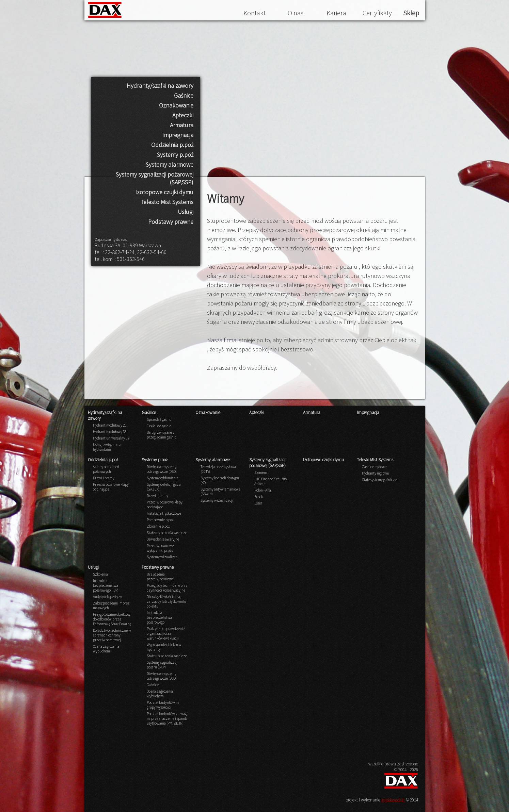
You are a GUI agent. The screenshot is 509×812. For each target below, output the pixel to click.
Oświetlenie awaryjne (163, 539)
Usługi (186, 212)
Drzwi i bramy (104, 478)
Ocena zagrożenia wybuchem (106, 649)
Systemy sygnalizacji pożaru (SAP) (163, 665)
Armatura (182, 125)
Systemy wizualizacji (163, 557)
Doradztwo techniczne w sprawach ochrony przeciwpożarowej (112, 635)
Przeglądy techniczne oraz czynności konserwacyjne (167, 588)
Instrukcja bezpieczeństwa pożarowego (159, 617)
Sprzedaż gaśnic (159, 419)
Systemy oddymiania (163, 478)
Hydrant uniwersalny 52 (111, 438)
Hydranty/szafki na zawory (160, 86)
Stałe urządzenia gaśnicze (167, 533)
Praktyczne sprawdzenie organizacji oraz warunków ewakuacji (166, 633)
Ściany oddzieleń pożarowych (106, 469)
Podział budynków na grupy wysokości (163, 705)
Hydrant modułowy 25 (110, 425)
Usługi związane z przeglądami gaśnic (162, 435)
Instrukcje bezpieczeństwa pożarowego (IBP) (106, 585)
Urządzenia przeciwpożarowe (160, 577)
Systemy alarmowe (170, 164)
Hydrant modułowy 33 (110, 432)
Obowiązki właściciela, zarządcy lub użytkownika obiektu (167, 601)
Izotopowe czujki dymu (164, 192)
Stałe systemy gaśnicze (379, 480)
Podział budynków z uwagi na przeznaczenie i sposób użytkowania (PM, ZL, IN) (167, 718)
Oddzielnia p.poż (172, 145)
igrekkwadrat (393, 800)
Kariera (336, 13)
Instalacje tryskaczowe (164, 513)
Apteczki (183, 115)
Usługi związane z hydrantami (107, 447)
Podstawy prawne (171, 222)
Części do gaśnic (159, 426)
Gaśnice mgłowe (374, 467)
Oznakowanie (176, 105)
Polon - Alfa (263, 490)
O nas (296, 13)
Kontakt (254, 13)
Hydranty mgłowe (375, 473)
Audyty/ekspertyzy (107, 597)
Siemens (261, 473)
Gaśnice (184, 95)
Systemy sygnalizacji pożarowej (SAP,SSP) (155, 178)
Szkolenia (100, 574)
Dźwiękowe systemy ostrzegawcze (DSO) (162, 469)
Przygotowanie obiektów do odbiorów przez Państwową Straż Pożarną (112, 619)
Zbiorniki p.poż (158, 526)
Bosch (259, 497)
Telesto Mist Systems (167, 202)
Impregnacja (178, 135)
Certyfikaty (377, 13)
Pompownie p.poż (160, 520)
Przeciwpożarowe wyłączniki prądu (160, 548)
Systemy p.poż (175, 155)
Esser (258, 503)
